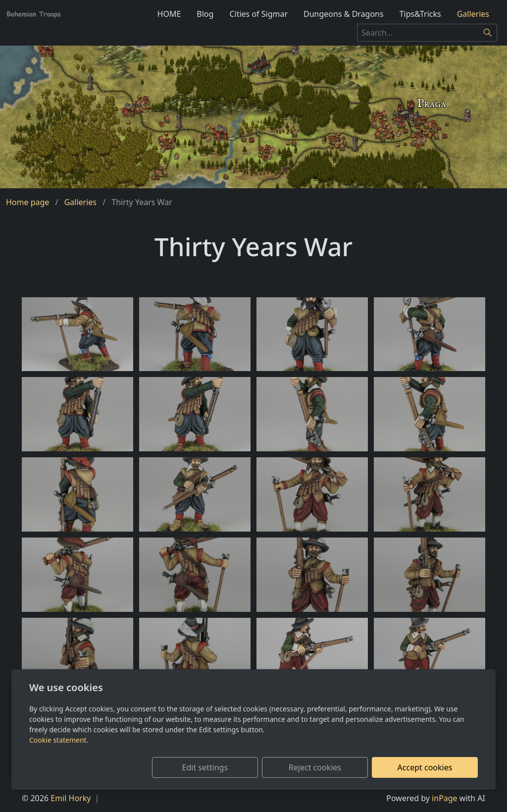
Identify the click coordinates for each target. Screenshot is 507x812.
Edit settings (232, 767)
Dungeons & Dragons (344, 14)
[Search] (488, 33)
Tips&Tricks (420, 14)
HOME (169, 14)
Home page (27, 202)
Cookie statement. (59, 740)
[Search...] (418, 33)
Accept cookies (431, 767)
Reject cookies (331, 767)
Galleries (473, 14)
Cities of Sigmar (258, 14)
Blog (205, 14)
